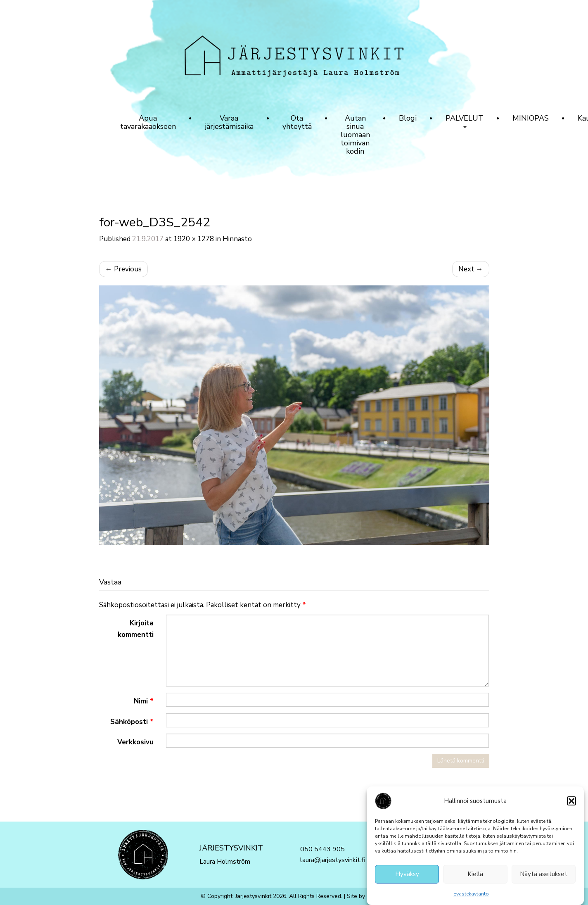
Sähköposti (132, 722)
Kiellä (475, 877)
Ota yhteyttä (297, 122)
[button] (571, 803)
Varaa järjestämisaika (229, 122)
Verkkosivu (135, 742)
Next (471, 269)
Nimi (144, 701)
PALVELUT (465, 121)
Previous (123, 269)
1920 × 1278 (194, 239)
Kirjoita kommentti (136, 629)
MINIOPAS (531, 118)
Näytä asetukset (544, 877)
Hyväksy (407, 877)
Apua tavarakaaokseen (148, 122)
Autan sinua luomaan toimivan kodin (355, 135)
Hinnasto (237, 239)
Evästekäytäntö (471, 896)
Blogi (408, 118)
